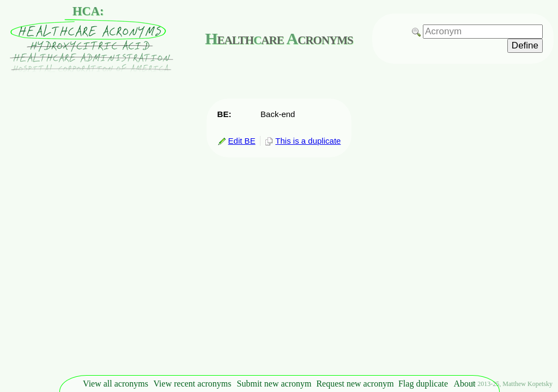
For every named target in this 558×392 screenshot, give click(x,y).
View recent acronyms (193, 384)
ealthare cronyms (279, 38)
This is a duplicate (303, 141)
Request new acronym (355, 384)
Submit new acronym (274, 384)
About (465, 384)
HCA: (88, 11)
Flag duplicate (423, 384)
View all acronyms (116, 384)
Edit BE (236, 141)
